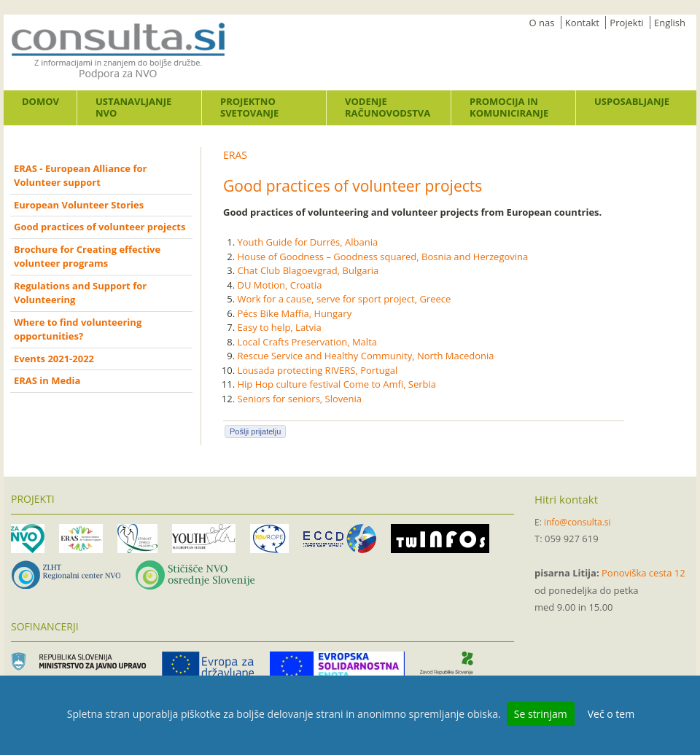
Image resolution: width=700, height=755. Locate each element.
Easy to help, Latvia (280, 327)
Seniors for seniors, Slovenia (300, 399)
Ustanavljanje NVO (133, 107)
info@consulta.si (577, 522)
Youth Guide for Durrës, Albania (308, 242)
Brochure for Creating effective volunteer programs (87, 257)
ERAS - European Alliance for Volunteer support (80, 176)
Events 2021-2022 (54, 359)
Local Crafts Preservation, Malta (307, 342)
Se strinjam (541, 714)
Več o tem (611, 714)
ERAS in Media (47, 380)
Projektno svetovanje (249, 107)
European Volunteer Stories (79, 205)
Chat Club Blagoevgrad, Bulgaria (308, 270)
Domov (40, 101)
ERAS (235, 155)
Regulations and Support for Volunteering (80, 293)
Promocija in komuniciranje (509, 107)
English (670, 23)
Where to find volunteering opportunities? (78, 329)
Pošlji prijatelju (255, 431)
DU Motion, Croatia (280, 285)
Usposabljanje (632, 101)
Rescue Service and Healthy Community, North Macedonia (366, 356)
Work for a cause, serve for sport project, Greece (345, 299)
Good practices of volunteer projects (100, 227)
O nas (542, 23)
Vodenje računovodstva (388, 107)
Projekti (626, 23)
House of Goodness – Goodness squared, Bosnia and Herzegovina (383, 257)
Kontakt (582, 23)
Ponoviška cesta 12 (643, 573)
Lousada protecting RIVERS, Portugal (318, 370)
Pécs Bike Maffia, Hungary (295, 313)
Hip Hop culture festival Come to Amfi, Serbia (337, 384)
